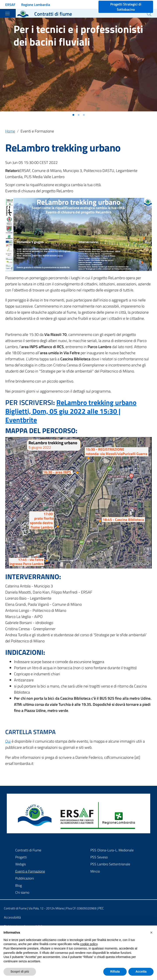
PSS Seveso (99, 857)
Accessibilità (12, 917)
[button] (73, 115)
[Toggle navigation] (7, 14)
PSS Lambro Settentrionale (110, 864)
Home (10, 131)
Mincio (95, 871)
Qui (8, 741)
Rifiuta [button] (115, 971)
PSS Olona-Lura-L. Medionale (112, 850)
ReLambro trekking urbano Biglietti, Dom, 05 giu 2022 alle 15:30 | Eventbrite (71, 411)
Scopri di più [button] (20, 971)
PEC (101, 908)
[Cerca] (149, 14)
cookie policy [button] (89, 944)
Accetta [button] (141, 971)
